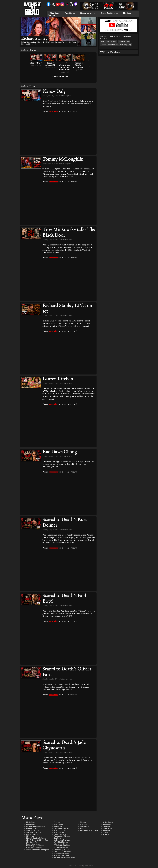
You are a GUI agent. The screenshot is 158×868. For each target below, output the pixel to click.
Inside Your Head (33, 844)
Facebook (107, 825)
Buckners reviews (61, 854)
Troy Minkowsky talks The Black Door (64, 66)
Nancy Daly (36, 63)
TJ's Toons (84, 825)
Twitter (106, 832)
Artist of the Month (62, 836)
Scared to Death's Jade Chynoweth (64, 745)
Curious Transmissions (36, 827)
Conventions (85, 827)
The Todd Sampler (61, 855)
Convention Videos (34, 848)
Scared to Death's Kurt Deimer (65, 523)
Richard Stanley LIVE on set (79, 65)
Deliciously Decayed (62, 850)
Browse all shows (60, 76)
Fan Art (83, 829)
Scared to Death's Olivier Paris (67, 672)
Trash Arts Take (33, 830)
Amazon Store (113, 45)
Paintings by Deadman (89, 830)
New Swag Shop (125, 45)
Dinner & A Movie (61, 834)
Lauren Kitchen (58, 379)
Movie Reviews (60, 830)
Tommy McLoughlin (50, 64)
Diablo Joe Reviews (109, 13)
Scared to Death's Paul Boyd (64, 599)
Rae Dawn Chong (60, 452)
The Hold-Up (31, 842)
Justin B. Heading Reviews (65, 857)
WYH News (59, 825)
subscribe (53, 111)
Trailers (57, 838)
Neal (70, 96)
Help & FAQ (59, 827)
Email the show (124, 41)
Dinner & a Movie (88, 13)
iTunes (103, 45)
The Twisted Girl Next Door (37, 840)
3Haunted (30, 836)
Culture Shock (32, 834)
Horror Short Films (62, 846)
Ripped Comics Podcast (36, 838)
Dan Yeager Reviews (62, 852)
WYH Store (108, 829)
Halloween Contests (62, 840)
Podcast (114, 41)
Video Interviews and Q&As (38, 850)
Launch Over (31, 829)
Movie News (59, 832)
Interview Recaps (61, 829)
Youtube (107, 827)
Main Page (55, 13)
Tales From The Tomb (35, 832)
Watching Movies (61, 842)
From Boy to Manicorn (35, 846)
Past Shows (70, 13)
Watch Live (105, 41)
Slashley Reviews (61, 848)
